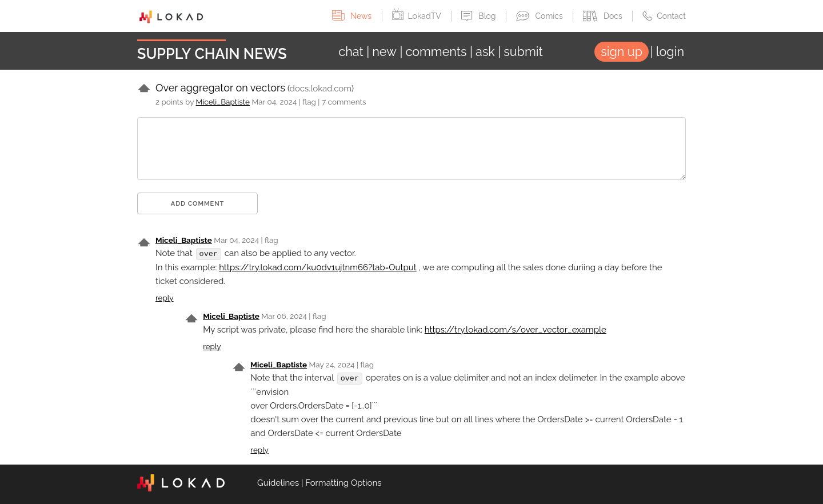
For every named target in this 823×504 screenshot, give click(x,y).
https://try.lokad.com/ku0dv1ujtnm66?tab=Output (318, 267)
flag (309, 102)
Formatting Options (343, 482)
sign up (622, 52)
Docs (604, 16)
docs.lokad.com (321, 89)
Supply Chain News (212, 54)
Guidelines (278, 482)
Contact (664, 16)
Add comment (198, 204)
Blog (480, 16)
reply (165, 297)
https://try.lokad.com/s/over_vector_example (516, 329)
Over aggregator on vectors (220, 88)
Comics (540, 16)
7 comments (344, 102)
